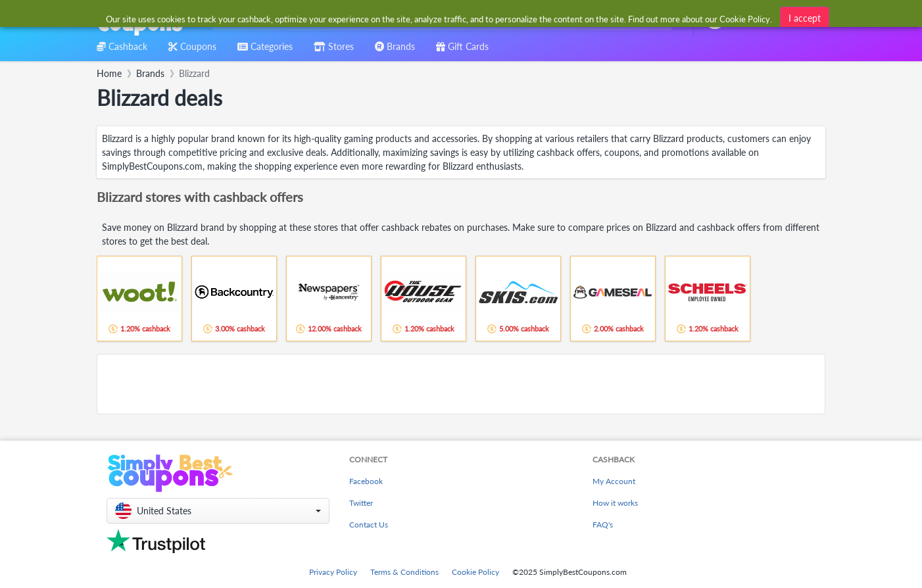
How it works (615, 503)
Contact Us (369, 525)
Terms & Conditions (404, 572)
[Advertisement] (461, 384)
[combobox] (440, 19)
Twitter (361, 503)
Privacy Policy (333, 572)
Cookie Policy (475, 572)
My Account (614, 481)
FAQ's (603, 525)
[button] (218, 511)
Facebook (366, 481)
